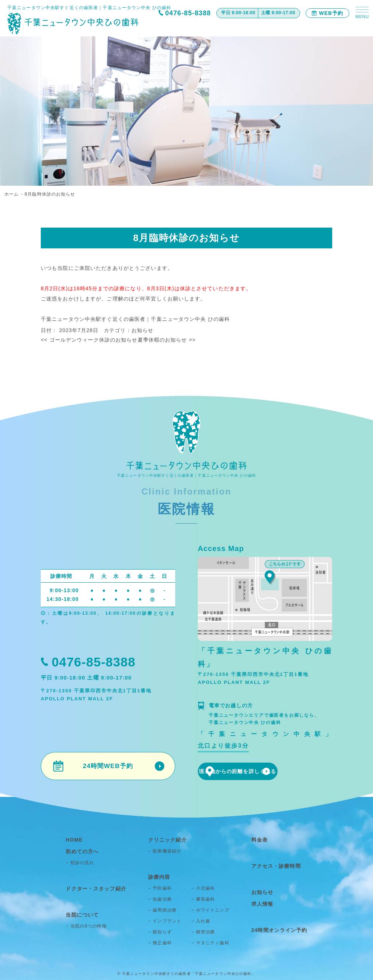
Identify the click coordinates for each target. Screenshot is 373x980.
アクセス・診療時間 (274, 865)
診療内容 (158, 876)
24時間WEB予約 (108, 766)
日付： (50, 330)
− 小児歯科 (203, 887)
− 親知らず (160, 931)
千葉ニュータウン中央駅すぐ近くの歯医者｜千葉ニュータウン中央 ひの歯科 (135, 319)
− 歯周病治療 (162, 909)
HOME (77, 840)
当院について (85, 912)
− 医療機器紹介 (164, 851)
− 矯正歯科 (160, 942)
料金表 (259, 840)
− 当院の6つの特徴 (90, 924)
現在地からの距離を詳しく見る (265, 772)
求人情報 (261, 902)
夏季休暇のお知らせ (167, 340)
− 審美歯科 (203, 898)
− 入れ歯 (201, 920)
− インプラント (164, 920)
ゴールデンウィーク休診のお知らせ (89, 340)
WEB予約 (327, 13)
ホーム (11, 194)
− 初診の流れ (84, 862)
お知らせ (142, 330)
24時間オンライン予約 (277, 927)
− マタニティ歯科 (210, 942)
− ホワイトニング (210, 909)
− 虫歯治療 (160, 898)
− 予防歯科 (160, 887)
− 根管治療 (203, 931)
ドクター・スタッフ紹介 (98, 887)
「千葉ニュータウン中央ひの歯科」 (223, 973)
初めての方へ (85, 851)
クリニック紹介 (166, 840)
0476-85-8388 (188, 13)
